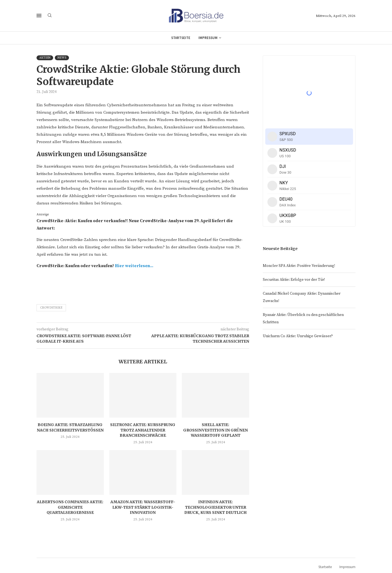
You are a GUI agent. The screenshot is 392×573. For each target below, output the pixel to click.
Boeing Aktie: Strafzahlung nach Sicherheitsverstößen (70, 427)
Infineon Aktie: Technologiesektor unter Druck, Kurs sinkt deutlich (215, 507)
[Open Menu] (39, 16)
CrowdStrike (51, 308)
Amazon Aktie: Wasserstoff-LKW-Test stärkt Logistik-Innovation (143, 507)
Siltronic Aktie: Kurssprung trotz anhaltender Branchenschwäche (143, 430)
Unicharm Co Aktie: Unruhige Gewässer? (298, 336)
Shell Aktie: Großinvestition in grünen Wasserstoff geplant (215, 430)
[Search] (50, 16)
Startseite (181, 38)
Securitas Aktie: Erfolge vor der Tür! (294, 280)
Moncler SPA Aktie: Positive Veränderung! (299, 266)
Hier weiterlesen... (134, 266)
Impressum (208, 38)
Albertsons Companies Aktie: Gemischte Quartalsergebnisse (70, 507)
